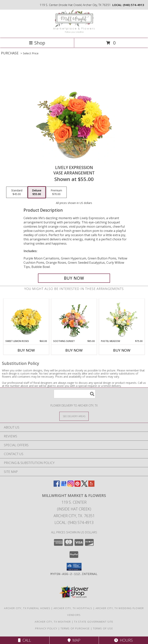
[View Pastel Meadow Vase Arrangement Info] (122, 319)
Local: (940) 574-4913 (74, 522)
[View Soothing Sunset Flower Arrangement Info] (74, 319)
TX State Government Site (94, 622)
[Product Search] (75, 394)
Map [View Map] (74, 640)
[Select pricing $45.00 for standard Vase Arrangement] (17, 192)
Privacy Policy (46, 628)
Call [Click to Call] (25, 640)
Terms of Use (103, 628)
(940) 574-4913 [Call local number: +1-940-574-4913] (134, 5)
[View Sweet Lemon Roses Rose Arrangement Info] (26, 319)
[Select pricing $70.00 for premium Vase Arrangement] (56, 192)
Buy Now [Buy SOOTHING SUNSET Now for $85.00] (74, 350)
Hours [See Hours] (123, 640)
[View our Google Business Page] (64, 485)
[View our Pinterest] (77, 485)
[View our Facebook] (57, 485)
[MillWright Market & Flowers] (74, 33)
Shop (37, 43)
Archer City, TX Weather (53, 622)
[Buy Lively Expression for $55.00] (74, 278)
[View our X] (84, 485)
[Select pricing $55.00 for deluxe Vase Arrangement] (37, 192)
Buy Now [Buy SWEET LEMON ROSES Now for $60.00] (26, 350)
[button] (74, 567)
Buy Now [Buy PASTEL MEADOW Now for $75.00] (122, 350)
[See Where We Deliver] (74, 416)
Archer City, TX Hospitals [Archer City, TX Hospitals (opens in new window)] (73, 608)
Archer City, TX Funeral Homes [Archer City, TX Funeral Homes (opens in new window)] (27, 608)
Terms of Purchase (75, 628)
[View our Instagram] (71, 485)
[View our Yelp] (91, 485)
